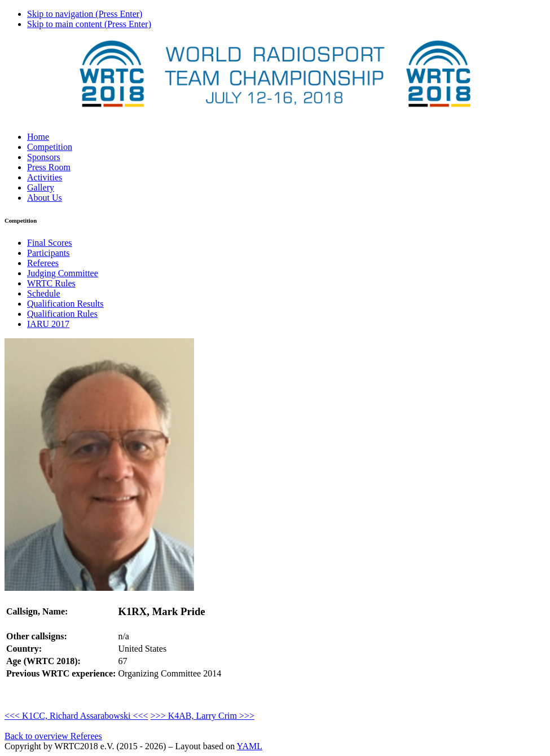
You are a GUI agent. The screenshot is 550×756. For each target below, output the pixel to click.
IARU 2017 (48, 324)
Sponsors (44, 157)
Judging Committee (63, 273)
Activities (45, 177)
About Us (45, 198)
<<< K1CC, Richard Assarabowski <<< (76, 716)
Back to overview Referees (53, 736)
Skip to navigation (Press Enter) (85, 14)
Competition (50, 147)
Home (38, 137)
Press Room (49, 167)
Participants (49, 253)
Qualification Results (65, 304)
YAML (250, 746)
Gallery (41, 187)
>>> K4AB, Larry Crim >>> (203, 716)
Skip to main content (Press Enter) (89, 24)
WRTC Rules (51, 283)
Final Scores (50, 243)
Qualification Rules (62, 314)
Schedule (44, 293)
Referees (43, 263)
